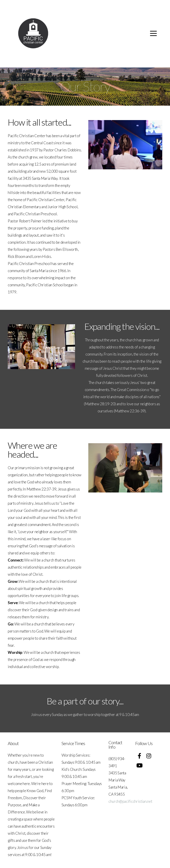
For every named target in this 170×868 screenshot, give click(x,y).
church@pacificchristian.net (130, 801)
